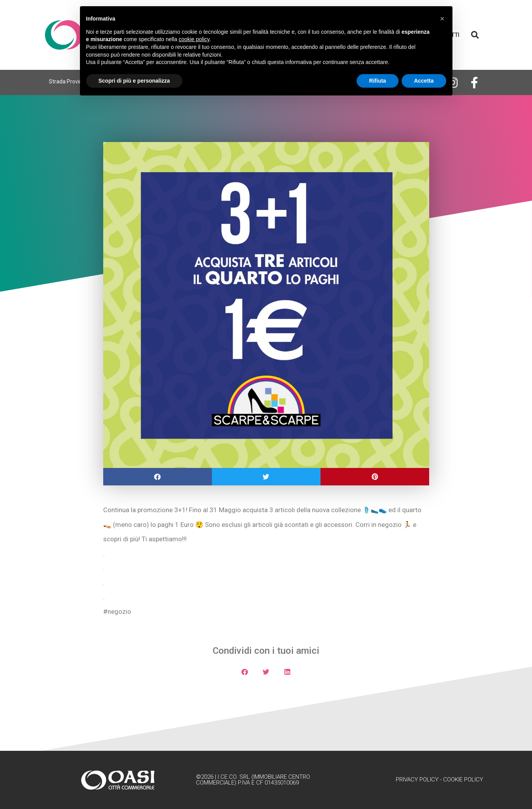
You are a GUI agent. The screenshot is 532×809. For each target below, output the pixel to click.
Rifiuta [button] (378, 81)
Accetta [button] (424, 81)
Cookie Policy (463, 780)
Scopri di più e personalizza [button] (134, 81)
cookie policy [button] (194, 39)
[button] (475, 35)
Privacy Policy (417, 780)
